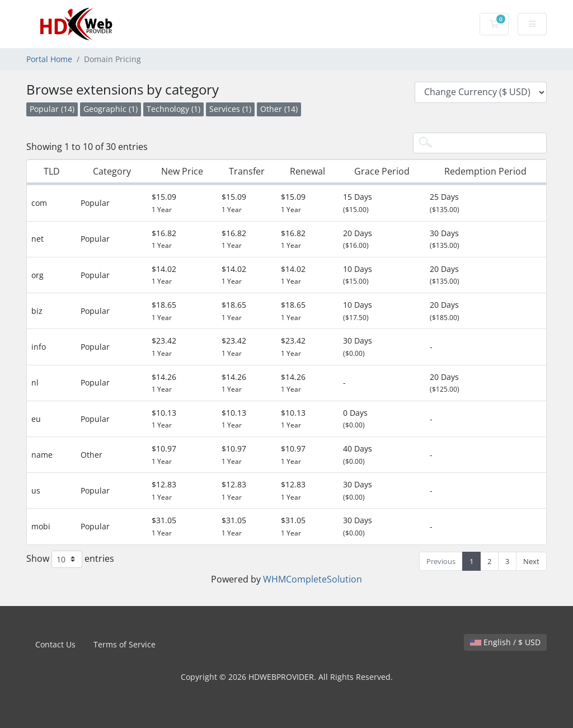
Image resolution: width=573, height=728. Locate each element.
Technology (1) (173, 109)
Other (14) (279, 109)
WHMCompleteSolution (313, 579)
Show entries (70, 559)
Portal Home (49, 59)
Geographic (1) (111, 109)
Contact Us (55, 644)
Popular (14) (52, 109)
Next (531, 561)
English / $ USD (505, 642)
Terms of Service (125, 644)
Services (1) (230, 109)
